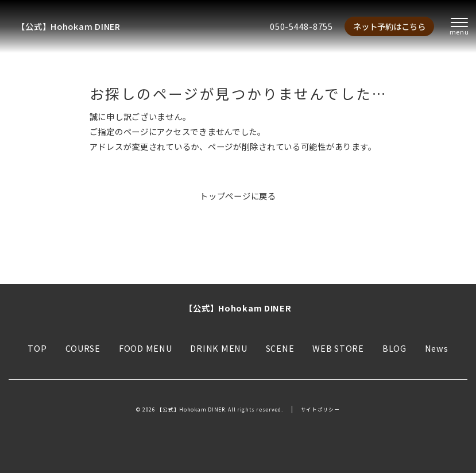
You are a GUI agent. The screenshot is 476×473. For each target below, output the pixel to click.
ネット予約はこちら (389, 26)
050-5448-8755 (301, 26)
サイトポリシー (320, 409)
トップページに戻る (238, 196)
